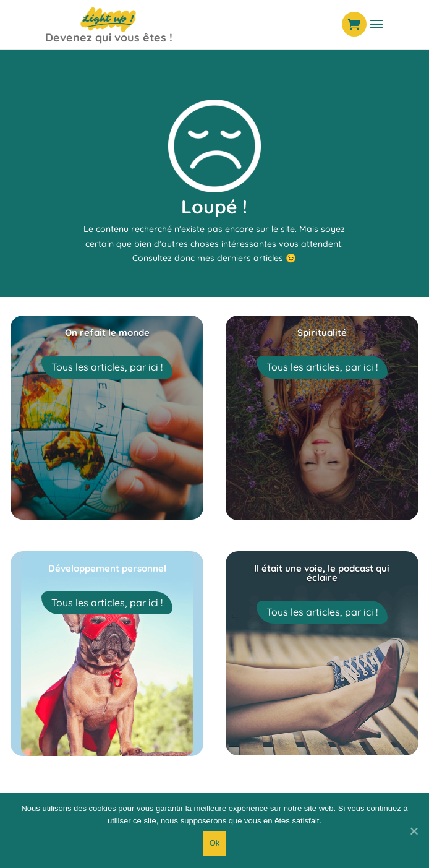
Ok (215, 843)
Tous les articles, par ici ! (107, 367)
